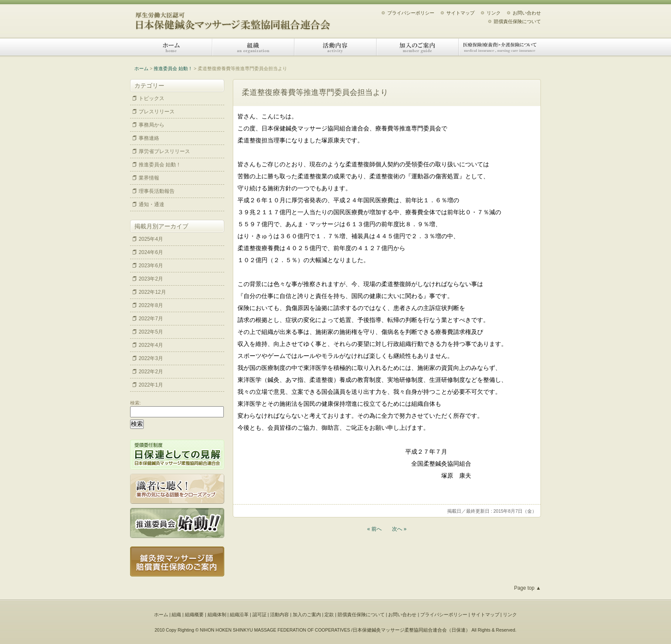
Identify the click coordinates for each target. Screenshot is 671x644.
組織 (253, 47)
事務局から (151, 125)
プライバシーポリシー (411, 13)
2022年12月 (152, 292)
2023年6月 (151, 266)
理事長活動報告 (157, 191)
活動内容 (335, 47)
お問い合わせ (527, 13)
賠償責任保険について (517, 21)
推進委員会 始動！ (173, 68)
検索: (135, 403)
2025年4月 (151, 239)
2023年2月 (151, 279)
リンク (494, 13)
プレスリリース (157, 112)
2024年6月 (151, 252)
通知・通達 (151, 204)
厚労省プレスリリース (164, 151)
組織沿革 (239, 614)
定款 (329, 614)
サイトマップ (460, 13)
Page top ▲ (527, 588)
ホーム (171, 47)
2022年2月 (151, 372)
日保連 (459, 630)
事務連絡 (149, 138)
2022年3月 (151, 358)
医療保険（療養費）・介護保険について (500, 47)
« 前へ (374, 529)
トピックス (151, 98)
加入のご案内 (418, 47)
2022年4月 (151, 345)
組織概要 (194, 614)
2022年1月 (151, 385)
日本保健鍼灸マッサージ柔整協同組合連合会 (233, 18)
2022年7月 (151, 319)
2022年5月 (151, 332)
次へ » (399, 529)
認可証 (260, 614)
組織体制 (217, 614)
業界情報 (149, 178)
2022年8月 (151, 305)
